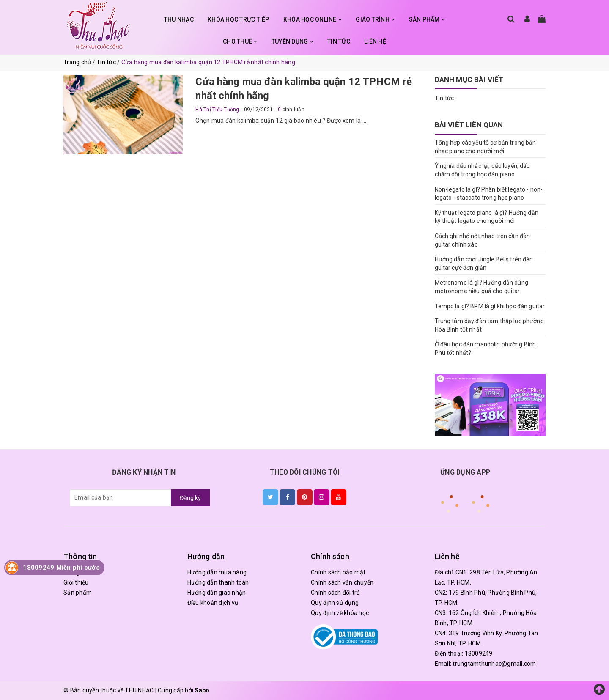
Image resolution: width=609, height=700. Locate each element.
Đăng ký (190, 498)
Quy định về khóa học (340, 613)
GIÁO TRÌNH (375, 19)
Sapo (202, 690)
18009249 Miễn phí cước (61, 568)
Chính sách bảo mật (338, 572)
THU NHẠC (179, 19)
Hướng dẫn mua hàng (217, 572)
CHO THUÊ (240, 41)
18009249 (479, 653)
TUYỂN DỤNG (292, 41)
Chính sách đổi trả (336, 593)
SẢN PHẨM (427, 19)
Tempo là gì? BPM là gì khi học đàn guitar (490, 306)
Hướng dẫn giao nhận (217, 593)
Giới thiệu (76, 582)
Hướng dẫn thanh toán (218, 582)
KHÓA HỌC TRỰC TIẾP (239, 19)
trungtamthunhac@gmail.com (494, 664)
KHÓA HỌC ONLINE (313, 19)
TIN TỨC (339, 41)
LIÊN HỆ (375, 41)
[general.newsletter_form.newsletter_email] (121, 498)
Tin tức (444, 98)
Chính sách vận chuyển (342, 582)
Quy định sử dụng (335, 603)
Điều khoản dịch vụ (213, 603)
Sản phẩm (78, 593)
